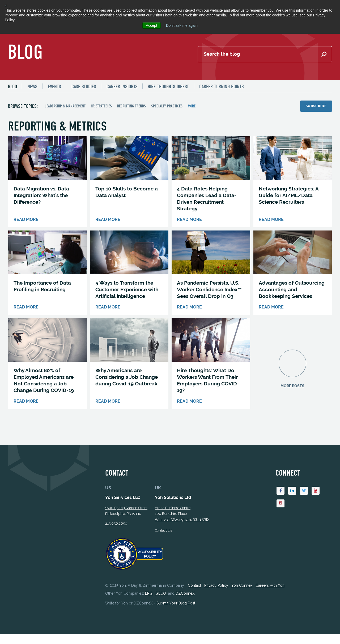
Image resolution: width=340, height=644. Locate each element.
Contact (194, 586)
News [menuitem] (32, 87)
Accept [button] (152, 25)
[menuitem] (15, 86)
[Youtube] (316, 492)
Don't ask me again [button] (182, 25)
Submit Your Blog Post (176, 604)
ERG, (149, 594)
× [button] (6, 6)
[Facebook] (281, 492)
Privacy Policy (216, 586)
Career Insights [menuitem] (122, 87)
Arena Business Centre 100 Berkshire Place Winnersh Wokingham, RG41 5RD (182, 514)
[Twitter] (304, 492)
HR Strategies (101, 106)
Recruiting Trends (131, 106)
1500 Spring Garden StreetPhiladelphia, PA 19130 (126, 512)
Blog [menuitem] (12, 87)
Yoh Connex (242, 586)
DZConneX (185, 594)
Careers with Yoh (270, 586)
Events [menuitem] (54, 87)
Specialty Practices (167, 106)
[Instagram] (281, 504)
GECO (162, 594)
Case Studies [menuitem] (84, 87)
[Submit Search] (324, 54)
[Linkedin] (292, 492)
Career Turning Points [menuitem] (222, 87)
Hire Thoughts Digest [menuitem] (169, 87)
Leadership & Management (65, 106)
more (192, 106)
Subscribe (316, 106)
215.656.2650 (116, 524)
